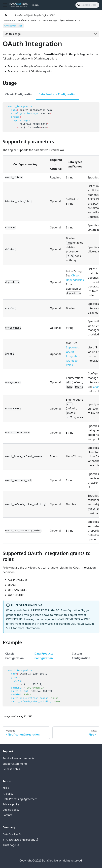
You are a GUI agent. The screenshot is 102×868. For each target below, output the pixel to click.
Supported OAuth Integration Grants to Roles (73, 356)
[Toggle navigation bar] (5, 5)
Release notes (11, 769)
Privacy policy (11, 804)
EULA (6, 788)
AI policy (8, 794)
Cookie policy (11, 810)
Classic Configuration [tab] (19, 94)
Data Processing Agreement (20, 799)
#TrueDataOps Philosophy (20, 840)
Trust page (11, 845)
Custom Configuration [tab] (81, 656)
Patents (7, 815)
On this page (13, 34)
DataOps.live (12, 834)
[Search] (87, 5)
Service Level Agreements (19, 758)
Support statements (15, 764)
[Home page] (6, 15)
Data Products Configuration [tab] (57, 94)
